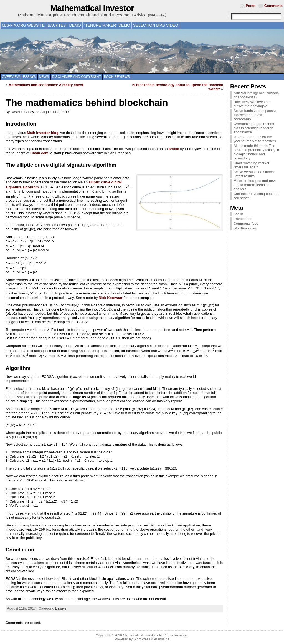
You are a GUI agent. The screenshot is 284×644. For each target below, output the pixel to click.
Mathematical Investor (92, 8)
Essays (29, 77)
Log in (238, 214)
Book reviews (117, 77)
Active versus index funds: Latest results (254, 174)
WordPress (142, 639)
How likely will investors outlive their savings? (252, 104)
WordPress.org (245, 228)
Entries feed (243, 219)
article (174, 149)
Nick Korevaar (111, 298)
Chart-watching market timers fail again (251, 165)
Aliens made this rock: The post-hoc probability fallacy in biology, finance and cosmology (256, 152)
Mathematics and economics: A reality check (46, 85)
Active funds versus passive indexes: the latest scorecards (255, 115)
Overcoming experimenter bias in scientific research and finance (254, 128)
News (44, 77)
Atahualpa (162, 639)
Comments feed (246, 224)
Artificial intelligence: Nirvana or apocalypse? (256, 95)
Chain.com (39, 153)
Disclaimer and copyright (77, 77)
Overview (11, 77)
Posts (251, 6)
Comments (273, 6)
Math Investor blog (43, 133)
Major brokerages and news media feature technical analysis (255, 185)
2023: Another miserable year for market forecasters (255, 139)
